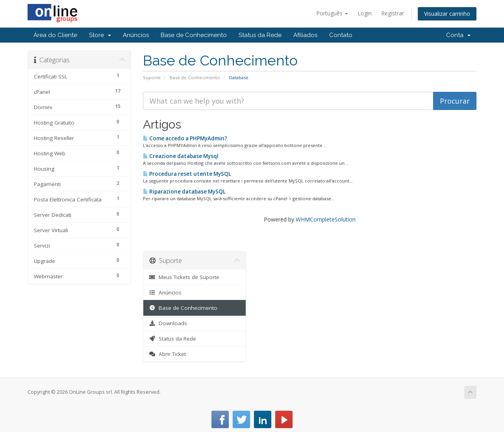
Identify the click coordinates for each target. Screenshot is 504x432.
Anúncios (136, 35)
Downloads (168, 323)
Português (332, 13)
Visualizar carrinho (447, 14)
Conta (458, 35)
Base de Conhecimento (194, 35)
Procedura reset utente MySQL (187, 174)
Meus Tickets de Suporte (184, 277)
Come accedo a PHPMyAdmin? (185, 138)
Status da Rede (260, 35)
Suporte (152, 77)
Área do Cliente (55, 35)
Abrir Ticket (168, 354)
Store (100, 35)
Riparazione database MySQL (184, 192)
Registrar (393, 13)
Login (365, 13)
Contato (341, 35)
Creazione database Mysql (181, 156)
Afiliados (305, 35)
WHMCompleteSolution (326, 219)
